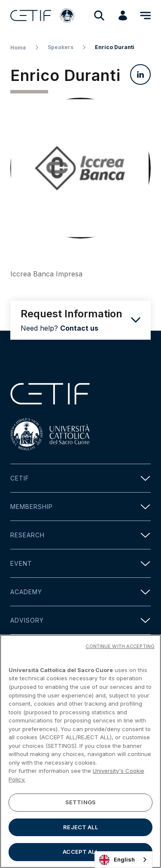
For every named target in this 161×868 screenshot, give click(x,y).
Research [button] (80, 535)
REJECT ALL (80, 828)
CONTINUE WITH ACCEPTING (120, 647)
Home (18, 48)
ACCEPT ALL (80, 852)
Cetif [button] (80, 478)
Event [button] (80, 563)
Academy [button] (80, 592)
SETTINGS (80, 803)
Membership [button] (80, 507)
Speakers (61, 47)
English (117, 860)
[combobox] (123, 860)
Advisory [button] (80, 620)
